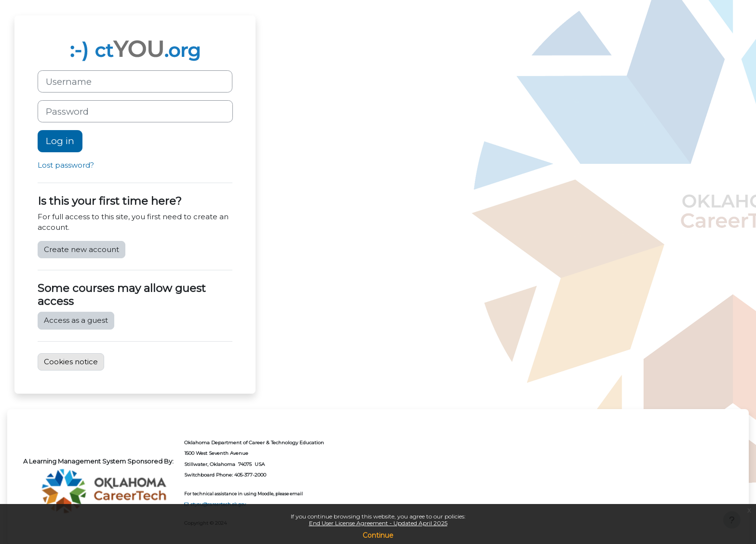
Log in (60, 141)
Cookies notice (71, 362)
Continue (378, 535)
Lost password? (66, 165)
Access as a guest (76, 320)
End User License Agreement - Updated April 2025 (378, 523)
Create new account (81, 249)
